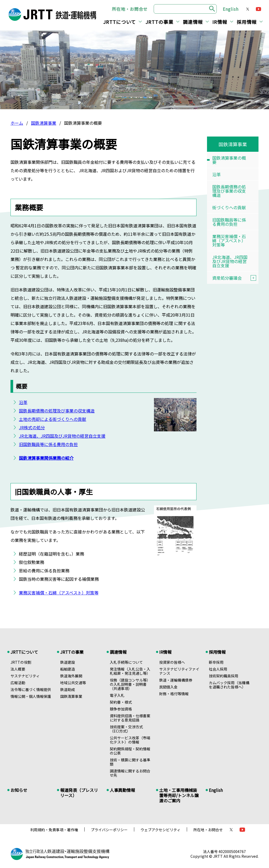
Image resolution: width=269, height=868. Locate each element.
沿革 (23, 402)
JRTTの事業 (159, 22)
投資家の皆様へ (172, 662)
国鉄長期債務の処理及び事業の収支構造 (57, 411)
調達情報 (193, 22)
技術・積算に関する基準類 (130, 762)
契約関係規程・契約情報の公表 (130, 751)
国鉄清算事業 (44, 123)
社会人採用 (218, 669)
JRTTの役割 (21, 662)
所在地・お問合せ (130, 9)
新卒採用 (216, 662)
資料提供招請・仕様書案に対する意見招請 (130, 718)
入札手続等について (126, 662)
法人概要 (18, 669)
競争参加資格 (121, 709)
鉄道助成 (68, 689)
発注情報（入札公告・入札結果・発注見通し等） (130, 671)
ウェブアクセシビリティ (161, 830)
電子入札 (117, 695)
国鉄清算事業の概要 (229, 160)
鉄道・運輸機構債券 (176, 680)
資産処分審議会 (235, 278)
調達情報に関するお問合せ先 (130, 773)
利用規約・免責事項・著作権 (54, 830)
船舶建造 (68, 669)
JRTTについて (120, 22)
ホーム (17, 123)
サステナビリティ (25, 676)
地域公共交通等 (73, 683)
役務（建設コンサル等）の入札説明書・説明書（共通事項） (130, 684)
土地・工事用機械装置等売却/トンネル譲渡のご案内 (179, 795)
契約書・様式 (121, 702)
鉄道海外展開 (71, 676)
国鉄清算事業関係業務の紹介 (46, 458)
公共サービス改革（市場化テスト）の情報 (130, 740)
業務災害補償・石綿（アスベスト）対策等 (59, 593)
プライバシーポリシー (109, 830)
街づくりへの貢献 (229, 207)
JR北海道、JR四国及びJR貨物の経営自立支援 (62, 436)
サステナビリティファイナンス (179, 671)
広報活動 (18, 683)
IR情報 (220, 22)
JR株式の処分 (32, 427)
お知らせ (19, 790)
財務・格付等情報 (174, 694)
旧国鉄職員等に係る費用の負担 (48, 444)
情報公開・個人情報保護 (31, 696)
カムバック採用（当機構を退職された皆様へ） (229, 685)
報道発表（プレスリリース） (79, 793)
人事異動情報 (122, 790)
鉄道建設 (68, 662)
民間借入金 (168, 687)
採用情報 (247, 22)
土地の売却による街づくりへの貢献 (53, 419)
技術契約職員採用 (224, 676)
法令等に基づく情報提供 (31, 689)
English (231, 9)
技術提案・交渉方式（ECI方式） (126, 729)
